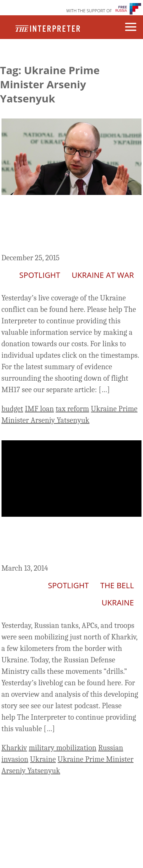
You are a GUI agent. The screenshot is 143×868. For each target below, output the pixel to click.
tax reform (72, 409)
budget (12, 409)
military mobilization (63, 748)
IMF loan (39, 409)
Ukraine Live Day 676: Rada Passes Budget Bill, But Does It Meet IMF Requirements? (65, 225)
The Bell (117, 585)
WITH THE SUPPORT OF (89, 11)
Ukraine (118, 603)
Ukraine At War (103, 275)
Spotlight (40, 275)
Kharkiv (14, 748)
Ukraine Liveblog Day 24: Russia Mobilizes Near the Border (65, 541)
